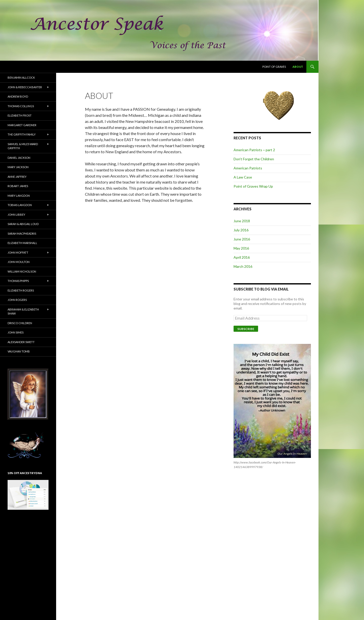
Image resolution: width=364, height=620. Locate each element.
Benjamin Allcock (21, 77)
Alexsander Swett (21, 342)
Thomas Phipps (18, 281)
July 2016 (241, 230)
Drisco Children (20, 323)
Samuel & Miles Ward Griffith (23, 146)
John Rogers (17, 300)
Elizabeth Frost (20, 115)
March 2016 (243, 266)
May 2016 (241, 248)
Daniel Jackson (19, 158)
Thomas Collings (21, 106)
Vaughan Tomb (19, 351)
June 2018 (242, 221)
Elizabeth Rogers (21, 290)
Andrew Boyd (18, 96)
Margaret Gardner (22, 125)
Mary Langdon (19, 196)
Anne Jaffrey (17, 177)
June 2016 (242, 239)
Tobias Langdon (20, 205)
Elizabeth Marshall (22, 243)
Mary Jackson (18, 167)
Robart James (18, 186)
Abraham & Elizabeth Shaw (23, 312)
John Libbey (16, 215)
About (298, 67)
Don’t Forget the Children (254, 159)
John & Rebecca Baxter (25, 87)
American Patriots (248, 168)
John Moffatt (18, 252)
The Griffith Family (22, 134)
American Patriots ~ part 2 (254, 150)
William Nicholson (22, 271)
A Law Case (243, 177)
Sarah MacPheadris (22, 234)
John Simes (16, 332)
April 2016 (242, 257)
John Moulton (19, 262)
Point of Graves (274, 67)
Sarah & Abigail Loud (23, 224)
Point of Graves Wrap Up (253, 186)
